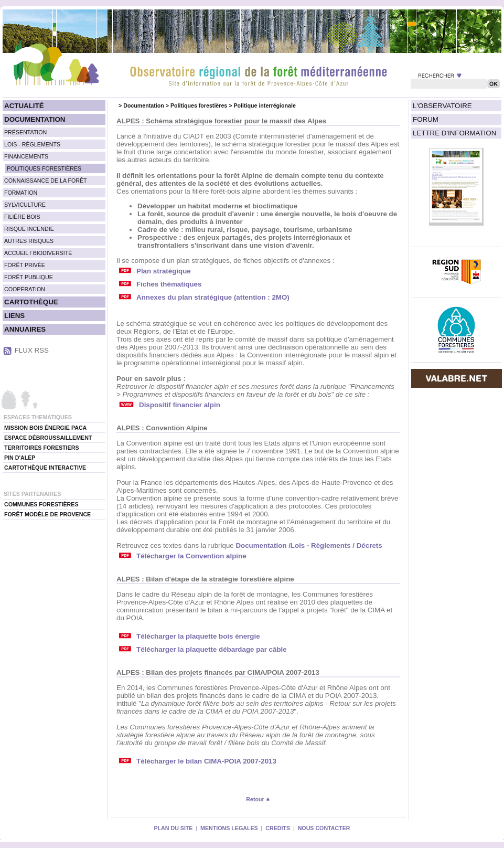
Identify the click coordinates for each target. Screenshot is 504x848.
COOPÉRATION (25, 289)
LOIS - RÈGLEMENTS (32, 144)
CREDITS (278, 828)
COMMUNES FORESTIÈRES (41, 504)
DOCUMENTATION (35, 119)
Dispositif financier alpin (180, 405)
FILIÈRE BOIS (22, 217)
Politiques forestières (199, 105)
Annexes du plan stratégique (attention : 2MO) (213, 297)
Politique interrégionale (264, 105)
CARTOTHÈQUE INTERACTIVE (45, 468)
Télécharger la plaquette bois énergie (198, 636)
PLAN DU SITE (173, 828)
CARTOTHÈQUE (31, 302)
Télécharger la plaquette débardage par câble (212, 649)
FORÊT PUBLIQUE (29, 277)
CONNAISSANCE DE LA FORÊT (46, 181)
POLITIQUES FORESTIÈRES (44, 168)
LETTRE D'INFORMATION (454, 133)
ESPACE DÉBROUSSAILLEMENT (48, 438)
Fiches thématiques (169, 284)
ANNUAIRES (25, 329)
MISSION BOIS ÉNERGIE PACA (45, 428)
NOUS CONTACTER (324, 828)
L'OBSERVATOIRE (442, 106)
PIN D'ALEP (20, 458)
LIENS (14, 316)
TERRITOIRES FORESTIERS (42, 448)
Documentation (144, 105)
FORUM (426, 119)
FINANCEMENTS (26, 156)
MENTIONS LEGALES (229, 828)
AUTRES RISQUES (29, 241)
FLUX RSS (32, 350)
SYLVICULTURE (25, 205)
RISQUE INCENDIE (29, 229)
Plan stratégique (164, 271)
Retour (258, 799)
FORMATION (21, 193)
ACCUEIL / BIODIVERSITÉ (38, 253)
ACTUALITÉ (24, 106)
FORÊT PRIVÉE (25, 265)
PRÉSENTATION (25, 132)
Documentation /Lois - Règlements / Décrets (309, 545)
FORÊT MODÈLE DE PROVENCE (47, 514)
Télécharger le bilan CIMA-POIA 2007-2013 (206, 761)
